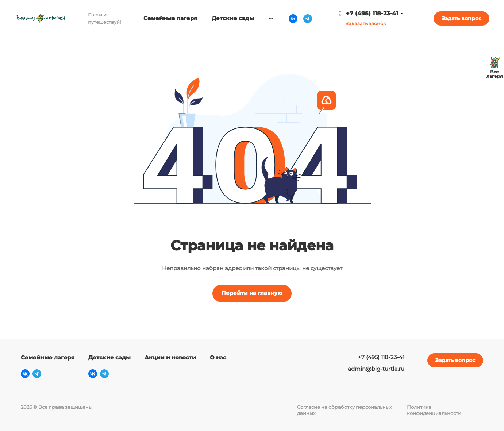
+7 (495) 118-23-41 (372, 13)
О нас (218, 357)
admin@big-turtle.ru (376, 369)
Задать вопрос (461, 18)
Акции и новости (170, 357)
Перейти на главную (252, 293)
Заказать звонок (366, 23)
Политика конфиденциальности (434, 410)
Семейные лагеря (48, 357)
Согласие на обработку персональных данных (345, 410)
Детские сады (109, 357)
